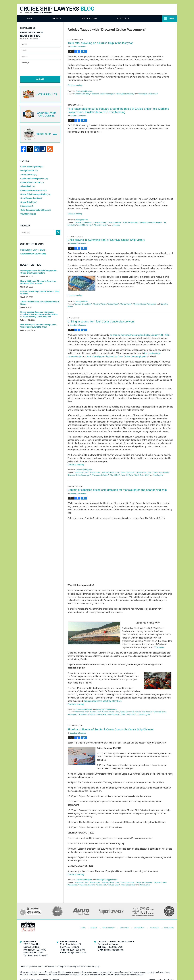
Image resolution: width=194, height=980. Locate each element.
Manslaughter (158, 475)
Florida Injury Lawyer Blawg (33, 250)
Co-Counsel (40, 114)
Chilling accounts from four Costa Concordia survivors (101, 321)
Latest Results (40, 94)
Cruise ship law (40, 134)
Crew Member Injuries (31, 198)
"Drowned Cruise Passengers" (103, 94)
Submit (40, 79)
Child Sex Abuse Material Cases (36, 210)
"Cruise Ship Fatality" (82, 94)
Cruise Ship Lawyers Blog (57, 10)
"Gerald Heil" (115, 475)
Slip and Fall (28, 186)
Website (57, 19)
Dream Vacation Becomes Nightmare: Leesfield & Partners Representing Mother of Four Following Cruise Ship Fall (39, 314)
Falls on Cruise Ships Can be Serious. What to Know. (40, 293)
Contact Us (155, 19)
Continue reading (75, 85)
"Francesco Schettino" (100, 475)
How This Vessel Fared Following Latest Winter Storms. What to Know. (38, 326)
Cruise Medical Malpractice (34, 179)
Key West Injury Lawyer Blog (33, 254)
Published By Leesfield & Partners (148, 10)
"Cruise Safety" (113, 304)
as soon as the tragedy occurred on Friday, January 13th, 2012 (140, 335)
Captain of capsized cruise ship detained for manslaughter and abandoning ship (117, 490)
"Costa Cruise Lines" (143, 472)
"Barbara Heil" (95, 472)
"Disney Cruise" (126, 304)
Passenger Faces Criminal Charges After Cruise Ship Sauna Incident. (39, 272)
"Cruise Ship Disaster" (161, 472)
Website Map (139, 928)
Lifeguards (116, 225)
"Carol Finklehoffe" (115, 222)
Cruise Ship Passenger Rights (35, 194)
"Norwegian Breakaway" (125, 94)
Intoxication (27, 206)
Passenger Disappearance (106, 709)
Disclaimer (124, 928)
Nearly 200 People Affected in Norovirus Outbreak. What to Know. (38, 282)
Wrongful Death (82, 220)
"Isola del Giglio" (127, 475)
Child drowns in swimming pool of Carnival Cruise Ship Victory (106, 240)
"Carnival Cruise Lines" (83, 222)
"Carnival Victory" (100, 222)
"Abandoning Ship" (81, 472)
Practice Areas (120, 19)
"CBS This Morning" (130, 222)
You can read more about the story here (103, 701)
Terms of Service (87, 967)
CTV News (159, 647)
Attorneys (87, 19)
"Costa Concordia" (127, 472)
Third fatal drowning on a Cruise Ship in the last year (100, 43)
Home (30, 19)
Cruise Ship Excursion (32, 182)
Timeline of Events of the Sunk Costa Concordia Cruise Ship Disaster (111, 729)
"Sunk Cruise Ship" (142, 475)
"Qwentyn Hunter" (101, 225)
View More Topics (28, 214)
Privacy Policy (108, 928)
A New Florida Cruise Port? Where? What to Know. (40, 303)
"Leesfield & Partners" (84, 225)
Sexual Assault (29, 174)
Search (58, 232)
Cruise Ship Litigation (84, 91)
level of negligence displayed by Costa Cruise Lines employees (117, 356)
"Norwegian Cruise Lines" (148, 94)
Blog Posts (169, 928)
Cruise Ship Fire (29, 202)
